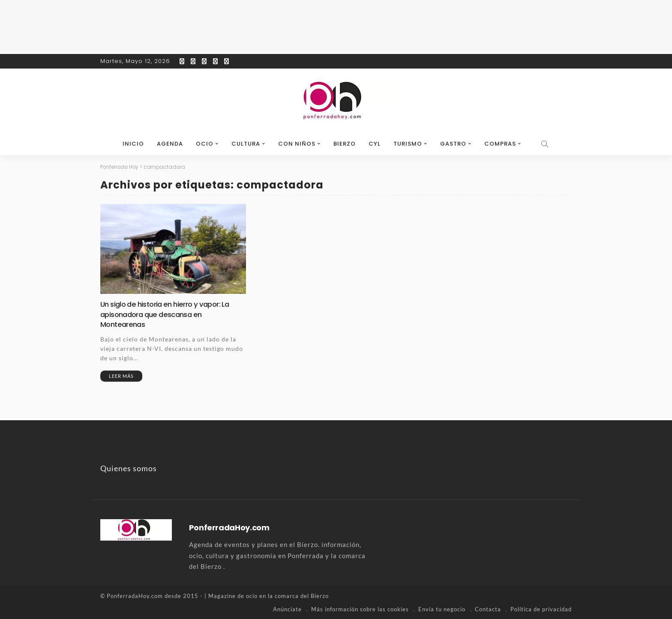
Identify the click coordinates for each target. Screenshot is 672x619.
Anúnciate (287, 608)
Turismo (408, 144)
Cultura (246, 144)
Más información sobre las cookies (360, 608)
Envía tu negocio (442, 608)
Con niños (297, 144)
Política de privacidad (541, 608)
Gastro (453, 144)
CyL (375, 144)
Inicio (133, 144)
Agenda (170, 144)
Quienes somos (129, 468)
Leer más (121, 375)
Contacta (488, 608)
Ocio (205, 144)
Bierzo (345, 144)
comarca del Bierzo (302, 595)
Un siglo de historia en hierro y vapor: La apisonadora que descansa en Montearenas (169, 314)
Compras (500, 144)
